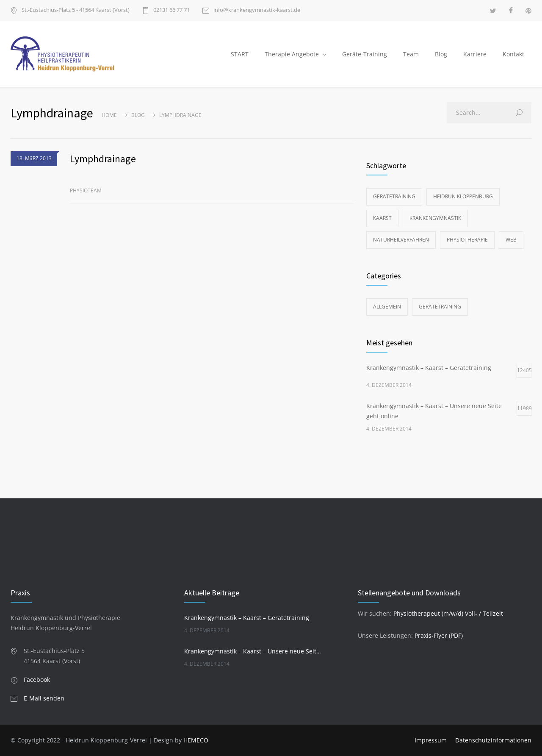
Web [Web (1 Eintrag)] (511, 240)
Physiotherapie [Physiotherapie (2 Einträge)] (467, 240)
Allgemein (387, 307)
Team (411, 54)
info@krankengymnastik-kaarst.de (257, 10)
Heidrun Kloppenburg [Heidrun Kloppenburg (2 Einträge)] (463, 196)
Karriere (475, 54)
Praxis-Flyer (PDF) (439, 635)
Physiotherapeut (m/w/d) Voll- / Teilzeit (448, 613)
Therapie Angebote (292, 54)
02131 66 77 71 (171, 10)
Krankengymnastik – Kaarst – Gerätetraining (247, 618)
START (240, 54)
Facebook (37, 680)
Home (109, 115)
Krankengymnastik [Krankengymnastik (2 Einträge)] (435, 218)
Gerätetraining (440, 307)
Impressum (431, 740)
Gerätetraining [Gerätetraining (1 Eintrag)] (394, 196)
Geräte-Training (365, 54)
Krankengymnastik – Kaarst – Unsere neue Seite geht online (253, 651)
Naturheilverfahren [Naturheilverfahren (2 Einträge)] (401, 240)
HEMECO (196, 740)
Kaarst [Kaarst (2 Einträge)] (382, 218)
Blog (441, 54)
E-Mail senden (44, 698)
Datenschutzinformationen (493, 740)
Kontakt (513, 54)
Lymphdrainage (103, 159)
